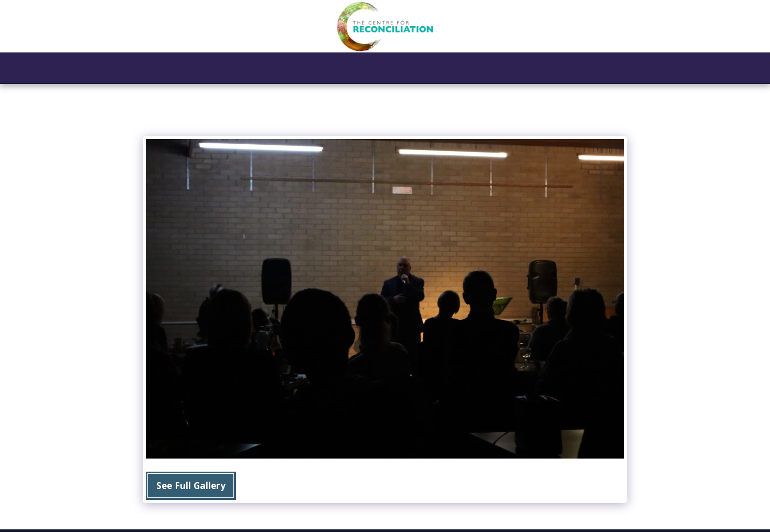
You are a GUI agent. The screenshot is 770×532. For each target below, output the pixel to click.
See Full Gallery (191, 485)
